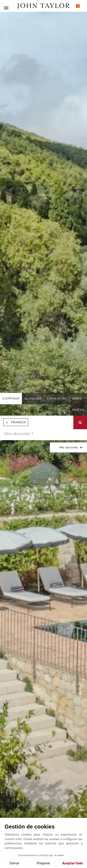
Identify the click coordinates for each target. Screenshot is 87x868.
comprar (11, 398)
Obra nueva (78, 404)
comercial (57, 398)
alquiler (33, 398)
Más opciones (68, 447)
